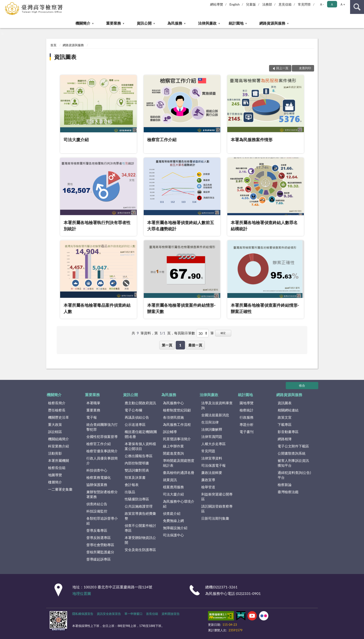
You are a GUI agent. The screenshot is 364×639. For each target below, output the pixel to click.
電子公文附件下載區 (293, 446)
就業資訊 (170, 480)
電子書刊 (247, 432)
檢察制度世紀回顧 (177, 410)
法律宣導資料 (212, 458)
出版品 (130, 492)
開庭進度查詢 (173, 453)
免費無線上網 (173, 521)
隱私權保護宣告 (83, 614)
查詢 (357, 7)
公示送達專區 (135, 424)
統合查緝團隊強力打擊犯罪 (102, 427)
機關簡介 (83, 23)
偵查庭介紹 (172, 513)
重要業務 (114, 23)
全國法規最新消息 (215, 415)
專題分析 (247, 424)
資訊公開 (144, 23)
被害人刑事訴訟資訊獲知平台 (293, 463)
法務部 (267, 4)
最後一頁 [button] (195, 345)
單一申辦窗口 (133, 614)
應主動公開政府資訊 (140, 403)
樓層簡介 (55, 482)
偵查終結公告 (97, 504)
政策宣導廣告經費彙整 (140, 516)
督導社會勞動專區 (100, 545)
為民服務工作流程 (177, 424)
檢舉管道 (208, 487)
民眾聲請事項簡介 (177, 439)
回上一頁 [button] (282, 68)
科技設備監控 (97, 511)
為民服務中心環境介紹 (179, 504)
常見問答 (304, 4)
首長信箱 (152, 614)
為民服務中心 (173, 403)
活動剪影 (55, 453)
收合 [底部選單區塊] (302, 385)
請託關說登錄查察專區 (217, 509)
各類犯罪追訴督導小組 (102, 521)
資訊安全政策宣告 (109, 614)
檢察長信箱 (57, 468)
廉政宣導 (208, 480)
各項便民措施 (173, 417)
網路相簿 (285, 439)
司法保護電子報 (213, 465)
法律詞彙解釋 (212, 429)
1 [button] (180, 345)
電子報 (92, 417)
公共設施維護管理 (139, 506)
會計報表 (132, 485)
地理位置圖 (82, 593)
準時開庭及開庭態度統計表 (179, 463)
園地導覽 (247, 403)
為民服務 (175, 23)
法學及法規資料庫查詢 (217, 405)
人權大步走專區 (213, 444)
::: (4, 3)
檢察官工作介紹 (99, 444)
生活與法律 (210, 422)
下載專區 (285, 424)
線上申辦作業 (173, 446)
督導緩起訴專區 (99, 559)
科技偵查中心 (97, 470)
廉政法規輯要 (212, 473)
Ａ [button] (332, 4)
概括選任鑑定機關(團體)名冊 (141, 434)
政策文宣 (285, 417)
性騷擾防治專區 (137, 499)
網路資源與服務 (272, 23)
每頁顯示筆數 (185, 333)
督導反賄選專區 (99, 538)
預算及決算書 (135, 477)
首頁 (53, 45)
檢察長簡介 (57, 403)
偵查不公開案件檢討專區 (140, 528)
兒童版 (251, 4)
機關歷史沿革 (58, 417)
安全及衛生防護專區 (140, 550)
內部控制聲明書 (137, 463)
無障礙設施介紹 (175, 528)
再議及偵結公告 (137, 417)
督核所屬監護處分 (100, 552)
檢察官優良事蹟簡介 (102, 451)
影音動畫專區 (288, 432)
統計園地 (236, 23)
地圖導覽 (55, 475)
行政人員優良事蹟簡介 (102, 461)
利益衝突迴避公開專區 (217, 497)
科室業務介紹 (58, 446)
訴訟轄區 (55, 432)
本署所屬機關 (58, 460)
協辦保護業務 (97, 485)
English (235, 4)
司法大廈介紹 (173, 494)
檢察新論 (285, 485)
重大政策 (55, 424)
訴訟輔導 (170, 432)
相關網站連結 (288, 410)
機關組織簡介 (58, 439)
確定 (223, 333)
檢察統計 (247, 410)
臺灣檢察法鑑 (288, 492)
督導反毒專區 (97, 530)
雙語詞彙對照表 (137, 470)
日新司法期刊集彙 (215, 518)
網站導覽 (217, 4)
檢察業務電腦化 (99, 477)
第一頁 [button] (167, 345)
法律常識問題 (212, 437)
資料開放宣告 (171, 614)
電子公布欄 (133, 410)
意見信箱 (285, 4)
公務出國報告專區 (139, 456)
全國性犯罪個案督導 (102, 437)
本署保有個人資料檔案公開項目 (140, 446)
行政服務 (247, 417)
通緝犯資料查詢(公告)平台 (294, 475)
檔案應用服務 (173, 487)
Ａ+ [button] (342, 4)
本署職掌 (93, 403)
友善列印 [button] (305, 68)
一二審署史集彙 (60, 489)
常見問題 (208, 451)
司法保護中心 (173, 535)
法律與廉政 (207, 23)
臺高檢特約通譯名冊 (179, 473)
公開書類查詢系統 (292, 453)
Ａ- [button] (322, 4)
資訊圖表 (65, 57)
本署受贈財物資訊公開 (140, 540)
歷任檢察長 (57, 410)
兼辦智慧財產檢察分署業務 (102, 494)
